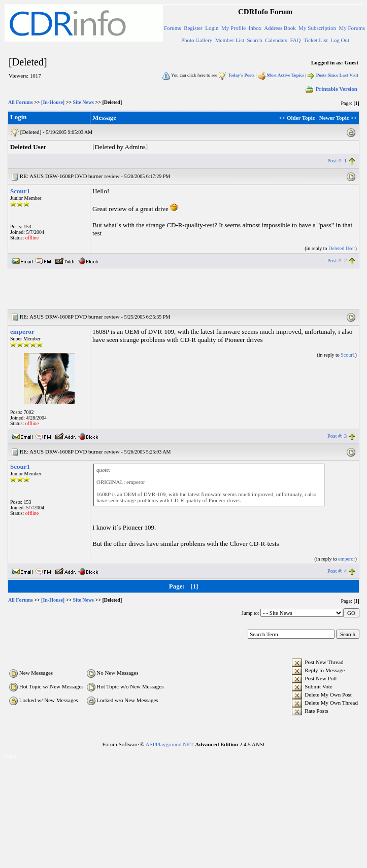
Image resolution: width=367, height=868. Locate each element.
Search (254, 40)
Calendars (276, 40)
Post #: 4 (337, 571)
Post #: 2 (337, 260)
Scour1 (20, 191)
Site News (84, 102)
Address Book (280, 28)
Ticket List (316, 40)
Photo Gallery (197, 40)
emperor (22, 332)
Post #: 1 (337, 160)
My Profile (233, 28)
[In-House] (53, 102)
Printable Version (331, 89)
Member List (230, 40)
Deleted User (342, 248)
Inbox (255, 28)
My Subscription (317, 28)
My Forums (352, 28)
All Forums (21, 102)
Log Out (340, 40)
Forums (173, 28)
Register (193, 28)
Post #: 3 (337, 436)
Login (212, 28)
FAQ (295, 40)
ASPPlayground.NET (170, 744)
